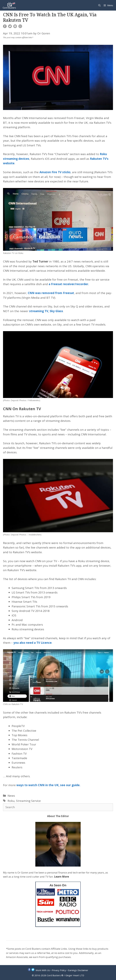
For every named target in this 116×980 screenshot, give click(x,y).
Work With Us (43, 970)
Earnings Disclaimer (78, 970)
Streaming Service (28, 801)
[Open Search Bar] (99, 5)
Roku (11, 801)
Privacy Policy (59, 970)
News (11, 796)
